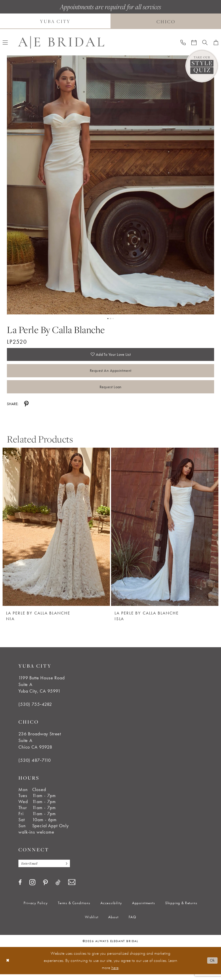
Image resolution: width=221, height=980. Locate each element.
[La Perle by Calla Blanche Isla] (165, 532)
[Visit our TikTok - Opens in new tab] (58, 888)
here (115, 973)
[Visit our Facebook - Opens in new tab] (20, 888)
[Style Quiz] (202, 66)
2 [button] (110, 319)
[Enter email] (47, 869)
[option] (56, 537)
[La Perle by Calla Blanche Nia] (56, 532)
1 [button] (108, 319)
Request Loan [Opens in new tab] (111, 391)
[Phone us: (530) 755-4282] (183, 42)
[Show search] (205, 42)
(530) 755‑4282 (35, 709)
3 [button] (113, 319)
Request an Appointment (111, 373)
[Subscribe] (70, 869)
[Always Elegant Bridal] (61, 42)
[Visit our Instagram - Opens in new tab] (32, 888)
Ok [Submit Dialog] (212, 966)
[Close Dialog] (8, 966)
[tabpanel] (110, 185)
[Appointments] (194, 42)
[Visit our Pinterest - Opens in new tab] (45, 888)
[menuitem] (183, 42)
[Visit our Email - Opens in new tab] (72, 888)
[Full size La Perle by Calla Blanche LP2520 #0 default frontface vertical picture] (110, 185)
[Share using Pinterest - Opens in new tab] (26, 409)
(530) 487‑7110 (35, 765)
